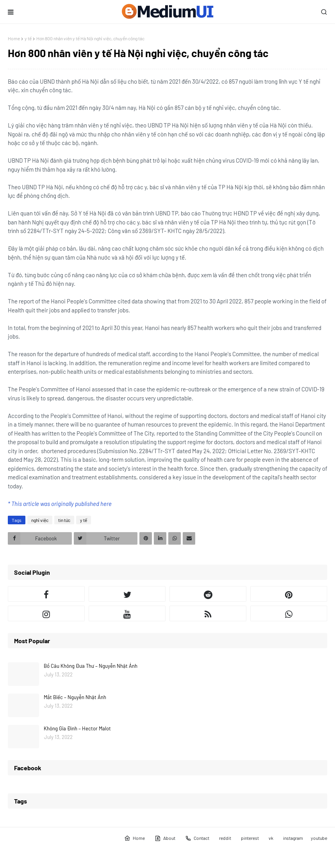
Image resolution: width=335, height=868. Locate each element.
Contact (197, 838)
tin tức (64, 520)
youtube (319, 838)
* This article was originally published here (60, 504)
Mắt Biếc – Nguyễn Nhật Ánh (75, 697)
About (165, 838)
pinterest (250, 838)
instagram (293, 838)
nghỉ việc (40, 520)
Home (14, 38)
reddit (225, 838)
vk (271, 838)
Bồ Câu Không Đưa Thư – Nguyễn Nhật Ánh (91, 666)
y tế (28, 38)
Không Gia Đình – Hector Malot (77, 728)
